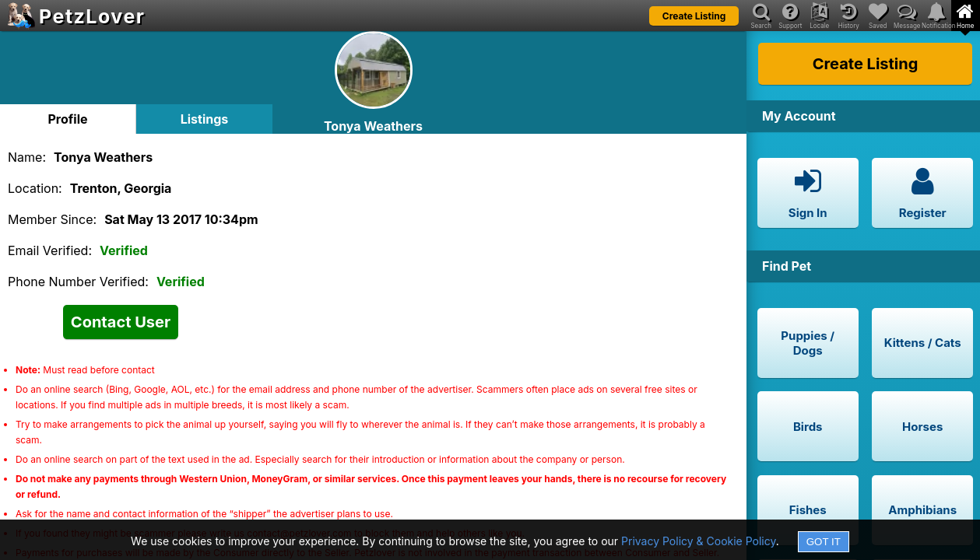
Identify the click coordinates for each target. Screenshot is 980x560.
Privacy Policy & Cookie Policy (699, 541)
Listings (205, 119)
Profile (67, 119)
